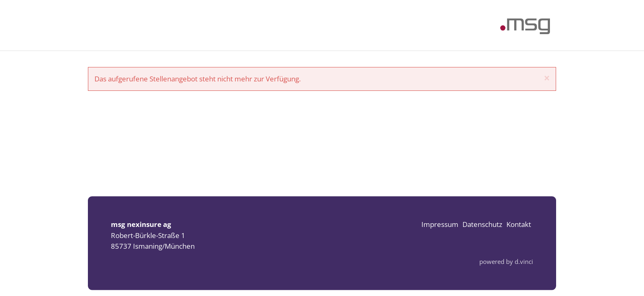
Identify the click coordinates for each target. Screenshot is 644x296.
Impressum (440, 225)
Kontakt (519, 225)
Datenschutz (482, 225)
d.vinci (524, 262)
